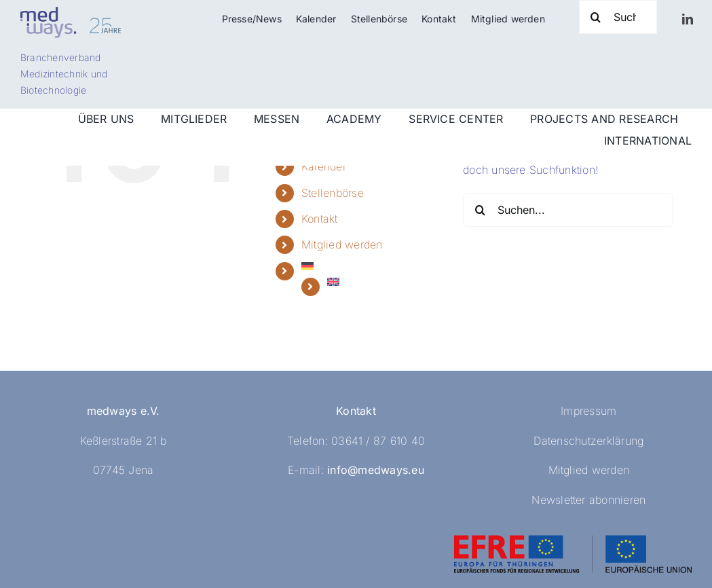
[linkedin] (688, 19)
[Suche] (618, 17)
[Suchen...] (568, 210)
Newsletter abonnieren (588, 500)
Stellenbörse (333, 193)
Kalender (324, 166)
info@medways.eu (376, 470)
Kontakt (320, 219)
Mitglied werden (342, 244)
